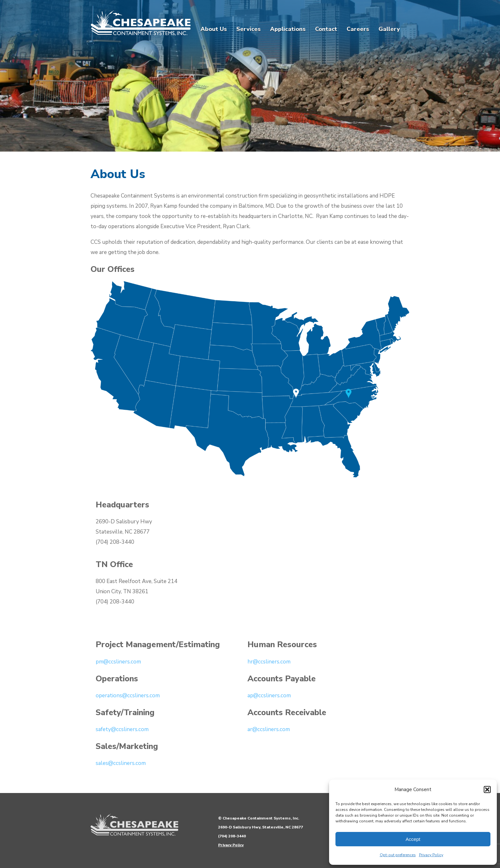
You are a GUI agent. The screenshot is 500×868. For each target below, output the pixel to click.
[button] (487, 789)
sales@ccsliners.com (121, 763)
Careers (358, 29)
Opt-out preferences (398, 855)
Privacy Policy (431, 855)
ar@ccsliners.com (269, 729)
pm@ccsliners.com (118, 662)
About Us (214, 29)
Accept (413, 839)
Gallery (389, 29)
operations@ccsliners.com (128, 696)
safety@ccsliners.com (122, 729)
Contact (326, 29)
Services (248, 29)
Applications (288, 29)
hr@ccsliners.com (269, 662)
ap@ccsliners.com (269, 696)
